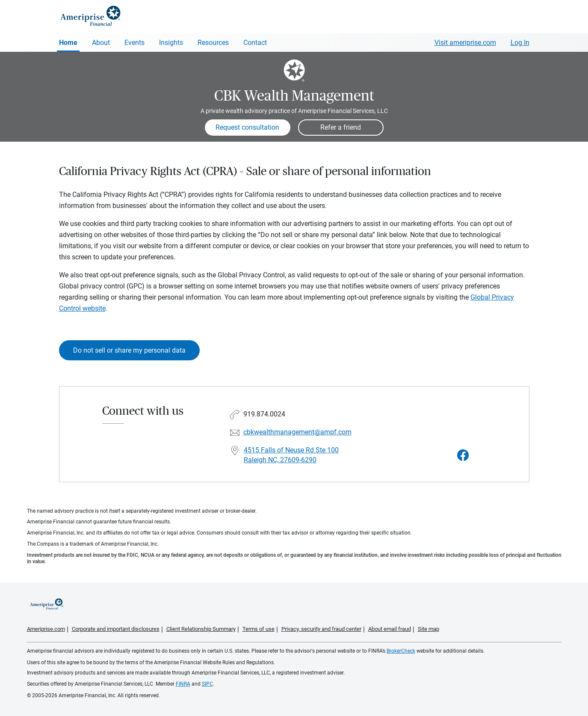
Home (68, 43)
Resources (213, 43)
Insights (171, 43)
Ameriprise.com (46, 629)
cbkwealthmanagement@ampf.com (297, 432)
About (101, 43)
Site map (428, 629)
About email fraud (390, 629)
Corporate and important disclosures (116, 629)
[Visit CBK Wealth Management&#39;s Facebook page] (463, 456)
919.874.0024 (264, 414)
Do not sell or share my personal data (129, 350)
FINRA (183, 684)
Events (134, 43)
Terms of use (259, 629)
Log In (520, 43)
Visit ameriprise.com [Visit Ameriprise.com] (465, 43)
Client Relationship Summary (201, 629)
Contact (255, 43)
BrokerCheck (401, 651)
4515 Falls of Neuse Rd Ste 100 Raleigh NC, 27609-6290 (291, 455)
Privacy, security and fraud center (321, 629)
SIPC (207, 684)
